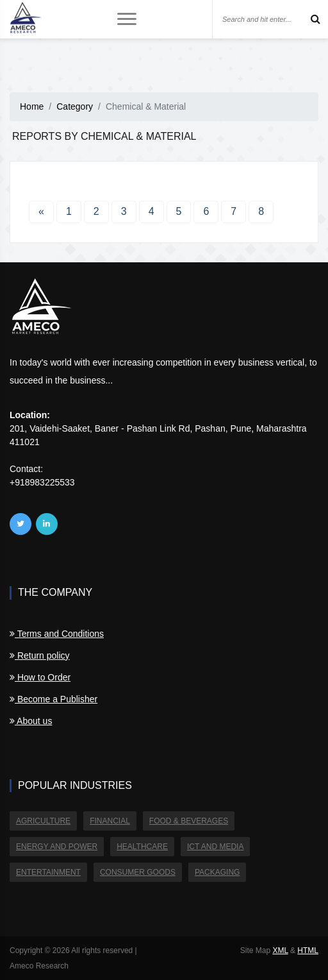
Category (75, 106)
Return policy (40, 655)
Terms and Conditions (57, 634)
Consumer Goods (138, 872)
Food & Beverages (189, 821)
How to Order (40, 677)
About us (31, 721)
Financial (110, 821)
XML (280, 950)
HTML (308, 950)
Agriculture (43, 821)
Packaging (217, 872)
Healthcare (142, 847)
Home (32, 106)
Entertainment (48, 872)
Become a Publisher (53, 699)
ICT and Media (215, 847)
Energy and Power (57, 847)
